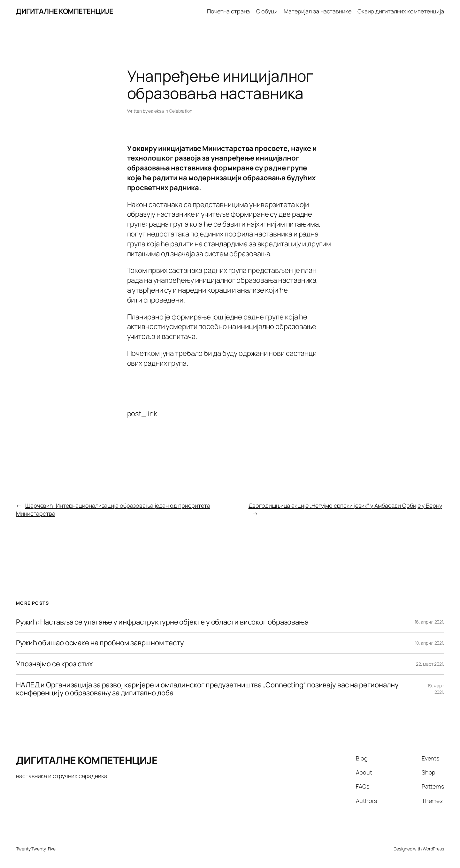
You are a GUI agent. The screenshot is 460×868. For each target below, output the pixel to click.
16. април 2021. (429, 622)
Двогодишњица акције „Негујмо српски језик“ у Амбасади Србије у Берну (345, 505)
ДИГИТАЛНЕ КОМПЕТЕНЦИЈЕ (65, 11)
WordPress (433, 849)
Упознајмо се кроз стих (54, 664)
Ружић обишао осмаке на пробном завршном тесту (100, 643)
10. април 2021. (430, 643)
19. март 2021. (436, 689)
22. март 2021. (430, 664)
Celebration (181, 111)
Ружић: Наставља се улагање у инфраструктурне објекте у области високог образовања (162, 622)
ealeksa (156, 111)
